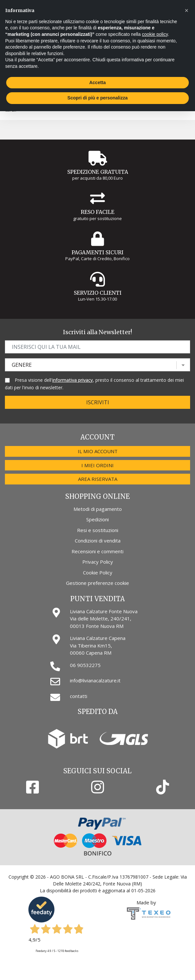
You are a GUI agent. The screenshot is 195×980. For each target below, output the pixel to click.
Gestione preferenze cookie (98, 583)
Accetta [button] (98, 82)
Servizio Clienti (98, 293)
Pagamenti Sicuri (98, 252)
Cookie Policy (98, 572)
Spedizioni (98, 519)
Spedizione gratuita (98, 172)
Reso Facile (98, 212)
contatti (79, 696)
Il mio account (98, 451)
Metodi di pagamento (98, 509)
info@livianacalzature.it (95, 680)
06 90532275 (85, 665)
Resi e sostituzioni (98, 530)
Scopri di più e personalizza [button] (97, 98)
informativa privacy (73, 380)
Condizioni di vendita (98, 541)
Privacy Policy (98, 562)
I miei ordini (98, 465)
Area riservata (98, 479)
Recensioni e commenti (98, 551)
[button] (187, 10)
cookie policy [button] (155, 34)
